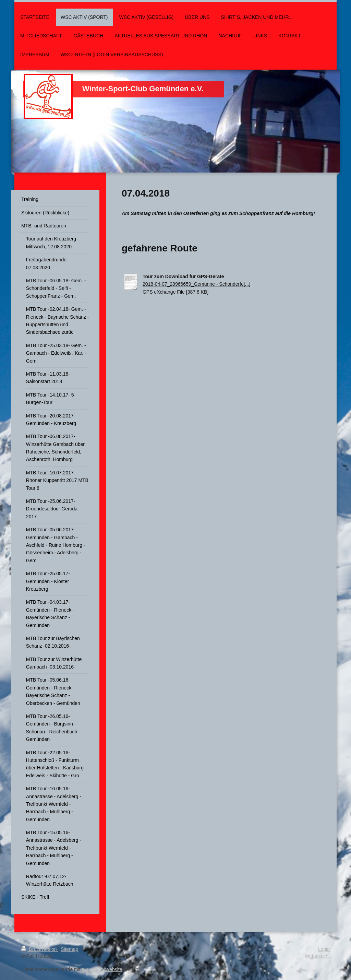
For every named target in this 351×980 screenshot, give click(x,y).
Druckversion (40, 949)
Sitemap (69, 949)
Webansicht (317, 956)
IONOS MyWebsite (102, 969)
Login (324, 949)
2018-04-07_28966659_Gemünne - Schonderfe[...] (196, 284)
